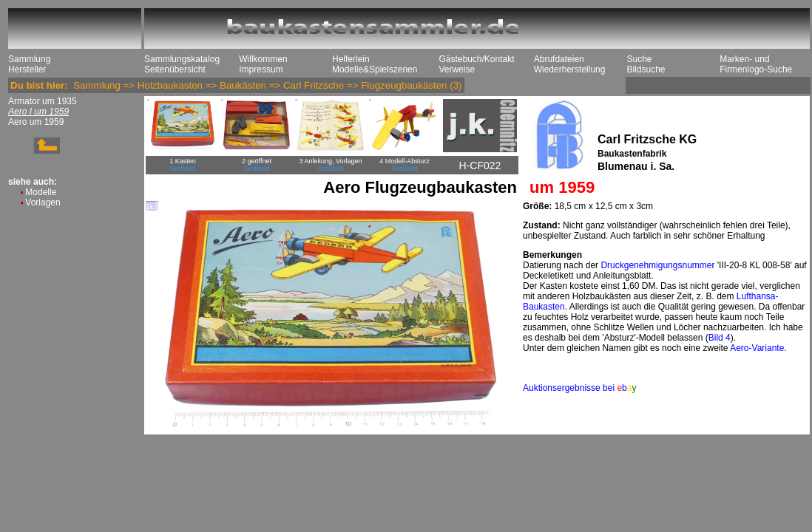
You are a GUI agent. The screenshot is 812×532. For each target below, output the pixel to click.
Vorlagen (43, 202)
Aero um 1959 (36, 122)
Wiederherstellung (570, 69)
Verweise (457, 69)
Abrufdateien (559, 59)
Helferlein (351, 59)
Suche (639, 59)
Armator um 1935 (43, 101)
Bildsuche (646, 69)
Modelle (41, 192)
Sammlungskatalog (182, 59)
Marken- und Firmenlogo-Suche (756, 64)
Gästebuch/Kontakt (476, 59)
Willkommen (263, 59)
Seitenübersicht (175, 69)
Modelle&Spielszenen (375, 69)
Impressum (261, 69)
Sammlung (29, 59)
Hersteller (27, 69)
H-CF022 (480, 166)
